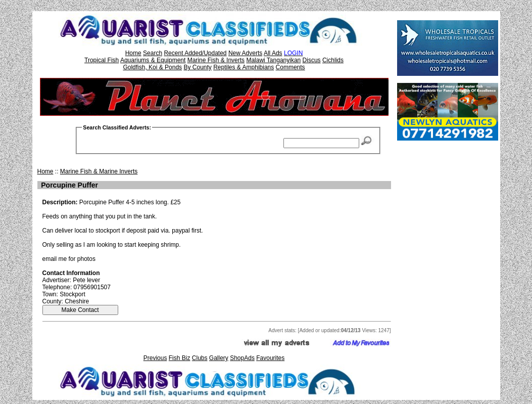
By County (197, 67)
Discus (312, 60)
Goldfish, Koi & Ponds (152, 67)
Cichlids (333, 60)
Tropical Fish (102, 60)
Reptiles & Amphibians (244, 67)
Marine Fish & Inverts (216, 60)
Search (153, 53)
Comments (291, 67)
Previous (155, 358)
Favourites (270, 358)
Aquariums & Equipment (153, 60)
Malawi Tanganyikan (273, 60)
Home (133, 53)
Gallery (219, 358)
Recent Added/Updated (195, 53)
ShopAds (242, 358)
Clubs (200, 358)
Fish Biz (180, 358)
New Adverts (245, 53)
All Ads (273, 53)
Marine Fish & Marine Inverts (99, 171)
